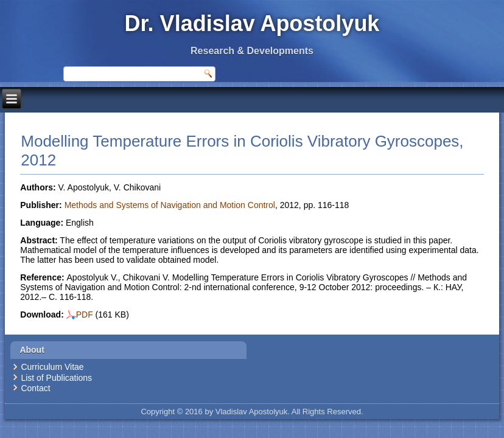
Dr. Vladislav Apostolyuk (252, 23)
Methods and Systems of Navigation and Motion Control (170, 205)
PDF (80, 315)
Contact (35, 388)
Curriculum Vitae (52, 367)
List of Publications (56, 378)
